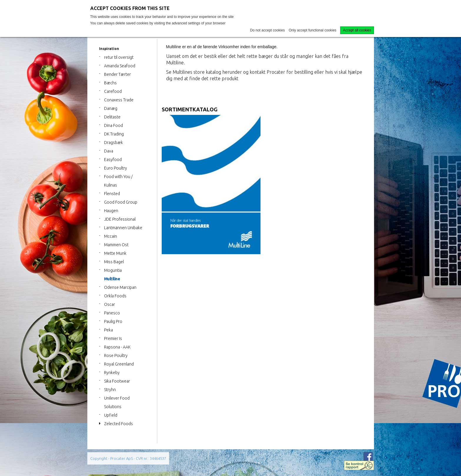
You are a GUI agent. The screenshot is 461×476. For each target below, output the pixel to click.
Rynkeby (112, 373)
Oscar (110, 304)
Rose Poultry (116, 356)
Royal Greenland (119, 364)
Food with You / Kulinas (118, 181)
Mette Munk (115, 253)
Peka (108, 330)
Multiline (112, 279)
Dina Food (113, 125)
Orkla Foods (115, 296)
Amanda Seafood (120, 66)
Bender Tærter (117, 74)
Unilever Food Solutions (117, 402)
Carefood (113, 91)
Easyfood (113, 160)
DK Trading (114, 134)
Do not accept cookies (268, 30)
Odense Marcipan (120, 287)
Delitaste (112, 117)
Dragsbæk (113, 143)
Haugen (111, 211)
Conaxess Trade (119, 100)
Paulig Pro (113, 321)
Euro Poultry (116, 168)
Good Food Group (121, 202)
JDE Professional (120, 219)
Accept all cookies (357, 30)
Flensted (112, 194)
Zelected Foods (118, 424)
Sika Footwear (117, 381)
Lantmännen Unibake (123, 228)
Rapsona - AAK (117, 347)
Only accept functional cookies (313, 30)
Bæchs (110, 83)
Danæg (111, 108)
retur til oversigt (119, 57)
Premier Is (113, 338)
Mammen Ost (116, 245)
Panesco (112, 313)
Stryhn (110, 390)
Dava (109, 151)
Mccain (111, 236)
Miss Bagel (114, 262)
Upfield (111, 415)
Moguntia (113, 270)
